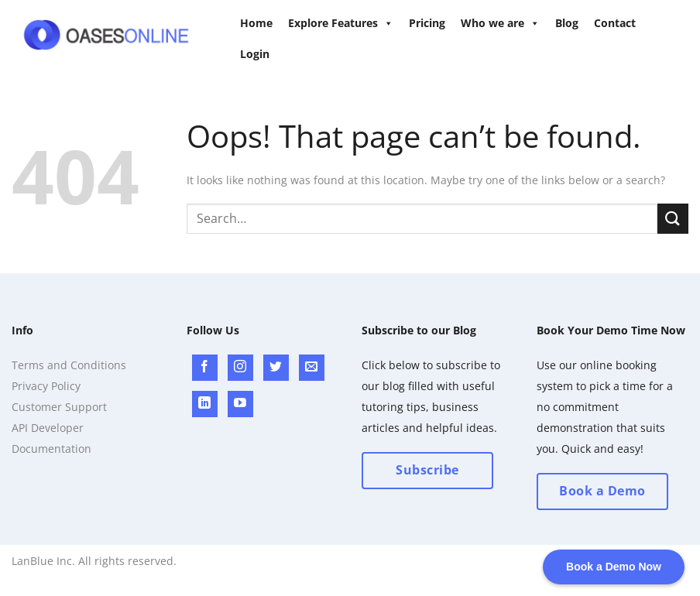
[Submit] (673, 219)
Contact (615, 23)
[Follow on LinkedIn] (205, 404)
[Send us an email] (312, 368)
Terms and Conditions (69, 365)
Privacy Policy (46, 386)
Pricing (427, 23)
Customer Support (59, 407)
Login (255, 54)
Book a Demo (602, 491)
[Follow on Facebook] (205, 368)
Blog (567, 23)
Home (256, 23)
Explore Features (341, 23)
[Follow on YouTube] (240, 404)
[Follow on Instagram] (240, 368)
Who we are (500, 23)
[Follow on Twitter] (276, 368)
